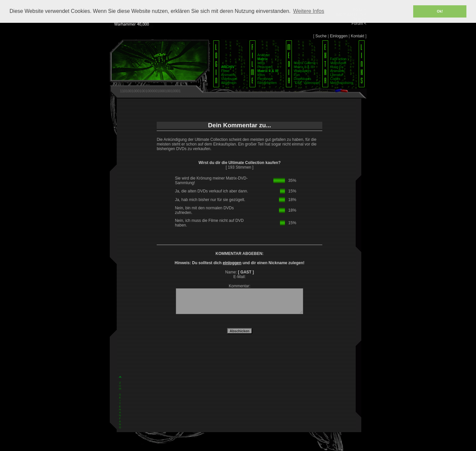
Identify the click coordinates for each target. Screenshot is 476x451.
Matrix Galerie (305, 63)
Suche (321, 36)
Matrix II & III (304, 67)
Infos (261, 63)
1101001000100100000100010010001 (150, 91)
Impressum (228, 446)
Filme (225, 71)
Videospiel (229, 79)
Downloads (303, 79)
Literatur (337, 75)
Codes (335, 79)
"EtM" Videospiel (307, 83)
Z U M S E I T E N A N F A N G (120, 325)
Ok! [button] (440, 11)
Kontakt (357, 36)
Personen (265, 67)
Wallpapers (303, 71)
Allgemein (229, 83)
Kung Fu (337, 67)
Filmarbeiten (267, 83)
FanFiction (338, 59)
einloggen (232, 263)
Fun (297, 75)
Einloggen (339, 36)
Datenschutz (247, 446)
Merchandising (342, 83)
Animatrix (228, 75)
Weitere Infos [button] (309, 11)
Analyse (264, 55)
